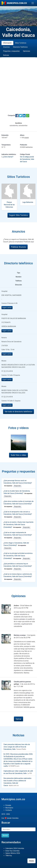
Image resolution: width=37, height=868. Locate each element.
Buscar (5, 835)
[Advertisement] (18, 83)
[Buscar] (18, 829)
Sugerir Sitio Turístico (19, 215)
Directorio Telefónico (20, 47)
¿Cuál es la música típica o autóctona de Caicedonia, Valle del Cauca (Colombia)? (18, 577)
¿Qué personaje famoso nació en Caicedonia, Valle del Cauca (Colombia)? (18, 483)
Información (7, 43)
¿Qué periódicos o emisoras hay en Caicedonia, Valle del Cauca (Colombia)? (18, 566)
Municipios (9, 808)
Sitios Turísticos (21, 43)
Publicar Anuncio (18, 247)
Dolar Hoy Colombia (12, 851)
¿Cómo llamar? (8, 157)
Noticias (6, 55)
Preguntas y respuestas (11, 51)
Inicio (31, 861)
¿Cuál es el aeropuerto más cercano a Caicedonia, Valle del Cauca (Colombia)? (18, 514)
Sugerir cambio (7, 308)
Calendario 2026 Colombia (15, 848)
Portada (8, 805)
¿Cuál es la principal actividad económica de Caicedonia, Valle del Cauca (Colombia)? (18, 556)
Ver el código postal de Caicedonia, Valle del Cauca (27, 159)
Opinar (18, 719)
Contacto (9, 810)
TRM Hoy (9, 856)
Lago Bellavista (28, 202)
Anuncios (6, 47)
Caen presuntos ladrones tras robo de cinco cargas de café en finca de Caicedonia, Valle (17, 747)
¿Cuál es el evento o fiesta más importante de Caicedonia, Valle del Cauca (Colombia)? (18, 525)
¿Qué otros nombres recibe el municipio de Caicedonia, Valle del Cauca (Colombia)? (18, 504)
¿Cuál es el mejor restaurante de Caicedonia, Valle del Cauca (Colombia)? (18, 535)
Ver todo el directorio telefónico (18, 412)
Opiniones (26, 51)
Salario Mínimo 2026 (13, 853)
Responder (17, 486)
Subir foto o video (18, 455)
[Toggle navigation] (33, 3)
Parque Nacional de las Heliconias (9, 205)
